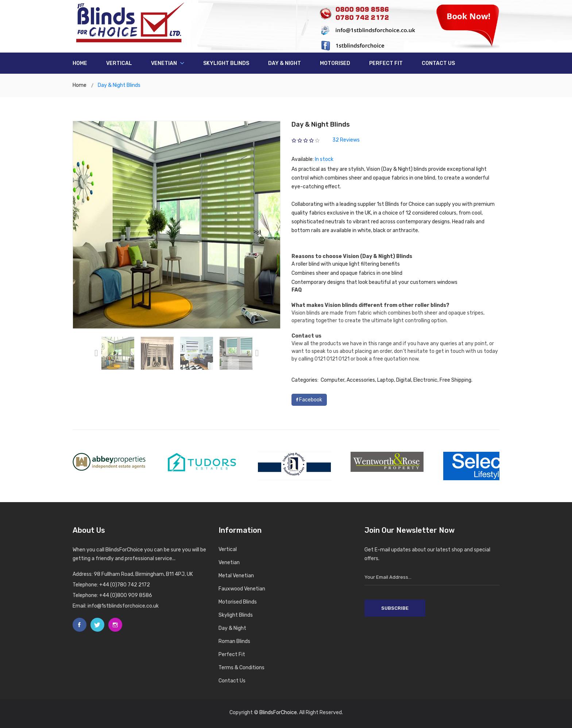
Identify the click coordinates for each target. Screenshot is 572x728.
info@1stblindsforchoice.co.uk (123, 606)
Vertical (119, 63)
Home (80, 63)
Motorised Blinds (238, 602)
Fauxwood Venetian (242, 589)
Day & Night (285, 63)
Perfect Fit (386, 63)
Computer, (333, 380)
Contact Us (232, 681)
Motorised (335, 63)
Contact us (438, 63)
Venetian (168, 63)
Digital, (404, 380)
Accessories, (361, 380)
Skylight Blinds (226, 63)
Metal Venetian (236, 576)
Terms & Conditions (241, 668)
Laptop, (386, 380)
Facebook (309, 400)
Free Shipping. (456, 380)
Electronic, (426, 380)
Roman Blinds (234, 641)
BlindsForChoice (278, 712)
